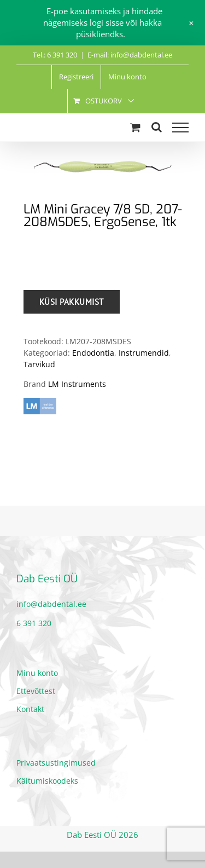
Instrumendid (144, 353)
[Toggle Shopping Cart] (135, 127)
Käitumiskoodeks (47, 781)
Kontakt (30, 709)
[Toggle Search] (157, 127)
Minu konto (37, 673)
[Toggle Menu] (180, 128)
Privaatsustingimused (56, 763)
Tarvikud (39, 364)
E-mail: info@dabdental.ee (130, 55)
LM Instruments (77, 384)
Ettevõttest (36, 691)
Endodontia (93, 353)
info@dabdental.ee (51, 604)
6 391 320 (34, 623)
